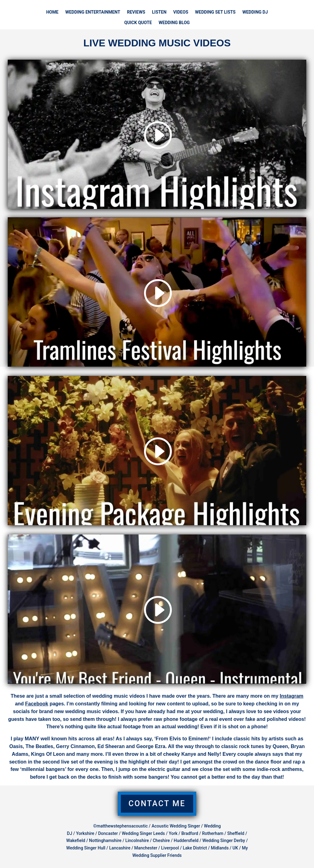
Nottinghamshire (105, 840)
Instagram (291, 696)
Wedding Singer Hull (86, 848)
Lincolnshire (137, 840)
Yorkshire (85, 833)
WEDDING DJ (255, 12)
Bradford (190, 833)
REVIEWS (136, 12)
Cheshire (161, 840)
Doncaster (108, 833)
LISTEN (159, 12)
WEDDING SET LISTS (215, 12)
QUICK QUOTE (138, 23)
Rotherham (213, 833)
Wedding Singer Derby (224, 840)
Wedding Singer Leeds (143, 833)
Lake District (195, 848)
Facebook (37, 704)
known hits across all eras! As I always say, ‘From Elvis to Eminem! (129, 739)
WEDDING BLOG (174, 23)
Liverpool (170, 848)
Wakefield (76, 840)
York (173, 833)
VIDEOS (181, 12)
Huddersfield (186, 840)
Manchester (146, 848)
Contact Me (157, 804)
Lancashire (120, 848)
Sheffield (236, 833)
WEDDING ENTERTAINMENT (93, 12)
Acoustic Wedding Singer (176, 826)
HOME (52, 12)
